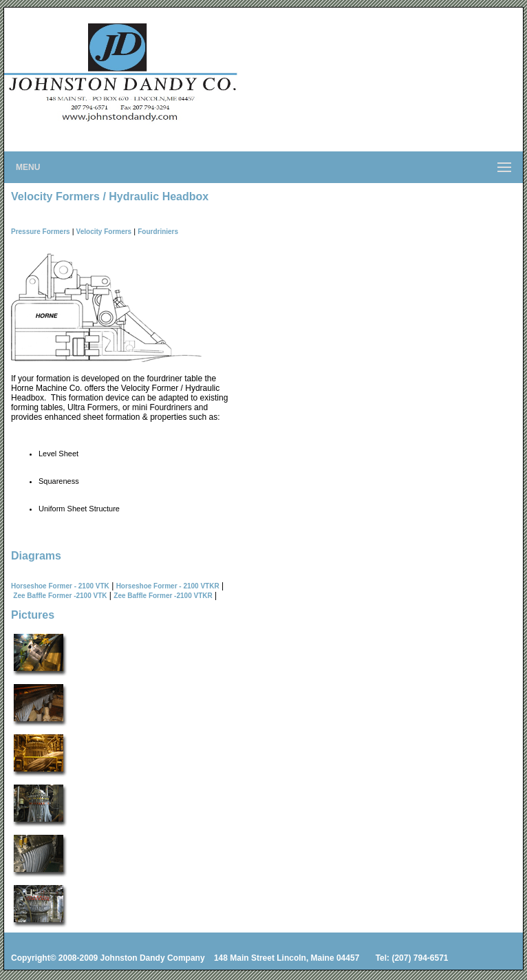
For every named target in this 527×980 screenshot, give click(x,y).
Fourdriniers (158, 232)
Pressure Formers (41, 232)
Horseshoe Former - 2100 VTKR (168, 586)
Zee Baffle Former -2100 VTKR (163, 596)
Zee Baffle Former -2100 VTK (60, 596)
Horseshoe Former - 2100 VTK (60, 586)
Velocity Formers (104, 232)
